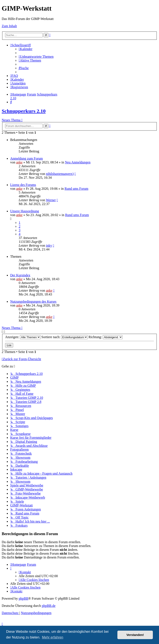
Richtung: (106, 337)
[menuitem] (25, 49)
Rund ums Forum (76, 189)
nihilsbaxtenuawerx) (60, 174)
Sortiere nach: (65, 337)
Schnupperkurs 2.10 (24, 111)
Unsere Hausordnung (25, 211)
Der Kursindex (20, 275)
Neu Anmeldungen (78, 162)
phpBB (23, 598)
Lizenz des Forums (23, 185)
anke (19, 162)
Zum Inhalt (9, 26)
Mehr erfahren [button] (53, 637)
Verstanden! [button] (135, 635)
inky (49, 245)
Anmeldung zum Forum (27, 158)
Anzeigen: (23, 337)
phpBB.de (49, 606)
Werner (51, 200)
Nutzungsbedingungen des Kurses (33, 302)
